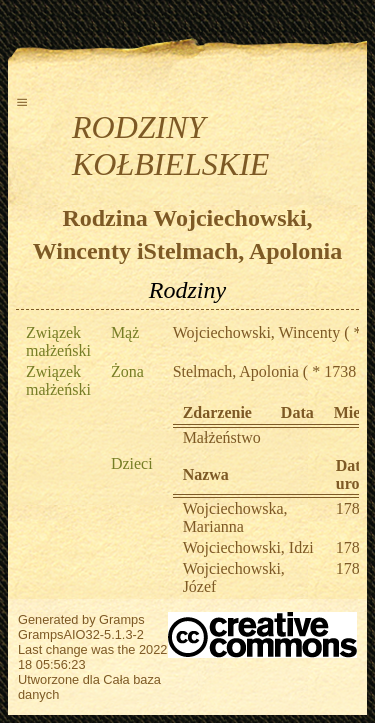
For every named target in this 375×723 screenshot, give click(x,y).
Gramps (122, 619)
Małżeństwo (222, 437)
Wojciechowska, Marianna (235, 517)
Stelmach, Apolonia (236, 371)
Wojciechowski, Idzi (248, 547)
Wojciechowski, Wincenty (257, 332)
